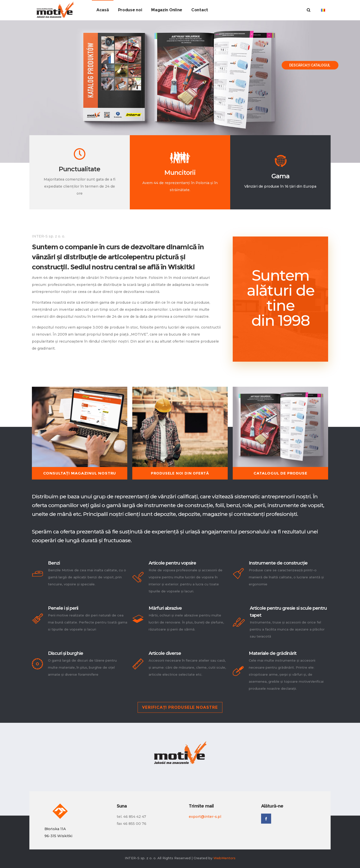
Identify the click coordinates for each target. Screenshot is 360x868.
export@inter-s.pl (205, 817)
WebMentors (224, 858)
